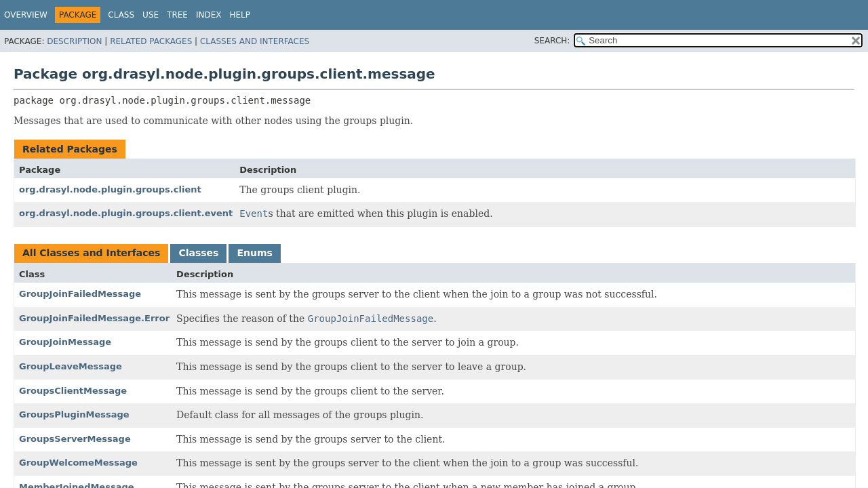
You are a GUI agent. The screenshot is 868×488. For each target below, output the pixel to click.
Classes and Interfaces (255, 41)
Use (151, 15)
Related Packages (151, 41)
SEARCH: (552, 41)
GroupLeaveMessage (71, 366)
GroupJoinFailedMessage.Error (94, 318)
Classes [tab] (198, 253)
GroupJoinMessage (65, 342)
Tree (177, 15)
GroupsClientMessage (73, 391)
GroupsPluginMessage (74, 414)
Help (240, 15)
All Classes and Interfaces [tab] (91, 253)
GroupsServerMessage (75, 439)
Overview (26, 15)
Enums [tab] (254, 253)
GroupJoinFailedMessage (80, 294)
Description (74, 41)
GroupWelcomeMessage (78, 463)
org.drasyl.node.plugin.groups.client (110, 189)
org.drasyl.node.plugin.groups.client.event (126, 213)
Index (209, 15)
